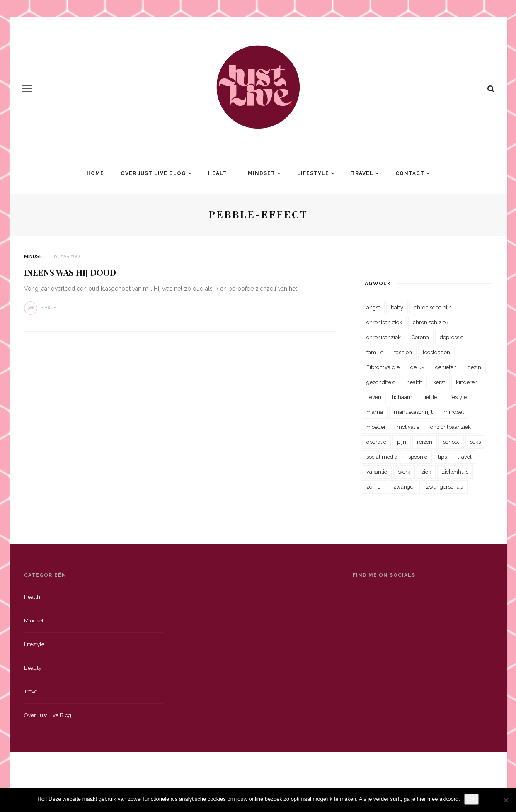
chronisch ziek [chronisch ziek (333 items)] (384, 322)
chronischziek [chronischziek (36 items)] (384, 337)
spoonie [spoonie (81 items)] (418, 457)
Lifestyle (313, 173)
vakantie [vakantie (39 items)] (377, 472)
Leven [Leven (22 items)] (374, 397)
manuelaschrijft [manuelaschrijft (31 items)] (413, 412)
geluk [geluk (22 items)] (417, 367)
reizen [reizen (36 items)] (425, 442)
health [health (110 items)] (414, 382)
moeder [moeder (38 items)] (376, 427)
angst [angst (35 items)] (373, 308)
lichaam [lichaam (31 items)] (402, 397)
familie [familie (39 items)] (375, 352)
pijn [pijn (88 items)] (402, 442)
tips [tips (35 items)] (442, 457)
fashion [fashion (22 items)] (403, 352)
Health (220, 173)
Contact (410, 173)
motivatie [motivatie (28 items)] (408, 427)
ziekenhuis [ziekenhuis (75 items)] (455, 472)
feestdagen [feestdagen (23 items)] (436, 352)
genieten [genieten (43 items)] (446, 367)
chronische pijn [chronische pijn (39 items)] (433, 308)
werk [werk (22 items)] (404, 472)
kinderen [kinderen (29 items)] (467, 382)
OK (471, 799)
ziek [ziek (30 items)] (426, 472)
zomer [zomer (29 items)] (374, 487)
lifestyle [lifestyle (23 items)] (457, 397)
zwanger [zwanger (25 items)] (404, 487)
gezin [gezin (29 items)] (474, 367)
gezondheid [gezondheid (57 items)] (381, 382)
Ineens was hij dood (70, 272)
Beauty (33, 668)
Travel (362, 173)
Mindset (262, 173)
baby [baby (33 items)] (397, 308)
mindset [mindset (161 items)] (454, 412)
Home (95, 173)
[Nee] (506, 800)
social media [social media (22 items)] (382, 457)
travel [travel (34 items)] (465, 457)
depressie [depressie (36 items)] (452, 337)
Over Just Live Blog (153, 173)
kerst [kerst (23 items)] (439, 382)
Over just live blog (48, 715)
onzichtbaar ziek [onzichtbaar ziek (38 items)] (451, 427)
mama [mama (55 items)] (375, 412)
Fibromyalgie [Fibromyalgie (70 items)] (383, 367)
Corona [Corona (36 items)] (420, 337)
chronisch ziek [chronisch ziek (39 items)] (431, 322)
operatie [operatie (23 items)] (376, 442)
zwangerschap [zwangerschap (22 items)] (445, 487)
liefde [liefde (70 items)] (430, 397)
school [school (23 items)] (451, 442)
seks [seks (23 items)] (475, 442)
